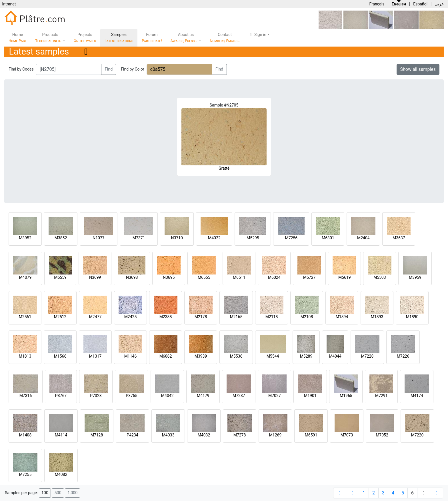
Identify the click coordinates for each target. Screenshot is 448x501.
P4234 (132, 435)
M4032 (204, 435)
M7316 (26, 396)
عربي (439, 4)
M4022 (214, 238)
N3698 (132, 277)
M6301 (328, 238)
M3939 (201, 356)
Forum (152, 38)
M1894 (342, 317)
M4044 (335, 356)
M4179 (203, 396)
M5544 (273, 356)
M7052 (382, 435)
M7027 (275, 396)
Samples (119, 38)
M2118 (272, 317)
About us (184, 38)
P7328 (96, 396)
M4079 (25, 277)
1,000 (72, 493)
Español (420, 4)
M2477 (95, 317)
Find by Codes (21, 69)
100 (45, 493)
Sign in (257, 35)
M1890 (412, 317)
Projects (85, 38)
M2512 (60, 317)
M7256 (291, 238)
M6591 (311, 435)
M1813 (25, 356)
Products (48, 38)
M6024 (274, 277)
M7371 (139, 238)
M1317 (95, 356)
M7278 (240, 435)
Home (18, 38)
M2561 (25, 317)
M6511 (239, 277)
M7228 (367, 356)
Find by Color (132, 69)
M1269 (275, 435)
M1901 (310, 396)
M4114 (61, 435)
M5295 (253, 238)
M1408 (25, 435)
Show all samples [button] (418, 69)
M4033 (168, 435)
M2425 (131, 317)
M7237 (239, 396)
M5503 (380, 277)
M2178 (201, 317)
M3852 (61, 238)
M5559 (60, 277)
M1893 (377, 317)
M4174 (417, 396)
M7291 (381, 396)
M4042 (167, 396)
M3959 (415, 277)
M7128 (97, 435)
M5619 (345, 277)
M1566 (60, 356)
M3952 (25, 238)
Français (377, 4)
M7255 (25, 474)
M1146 (131, 356)
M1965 (346, 396)
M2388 (166, 317)
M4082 (61, 474)
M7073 (347, 435)
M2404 (363, 238)
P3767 (61, 396)
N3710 (177, 238)
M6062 (166, 356)
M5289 (306, 356)
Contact (225, 38)
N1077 (98, 238)
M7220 (417, 435)
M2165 (236, 317)
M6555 (204, 277)
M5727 (309, 277)
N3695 (169, 277)
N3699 (95, 277)
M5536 (236, 356)
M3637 (399, 238)
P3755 (131, 396)
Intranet (9, 4)
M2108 (307, 317)
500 (58, 493)
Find (109, 69)
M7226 (403, 356)
